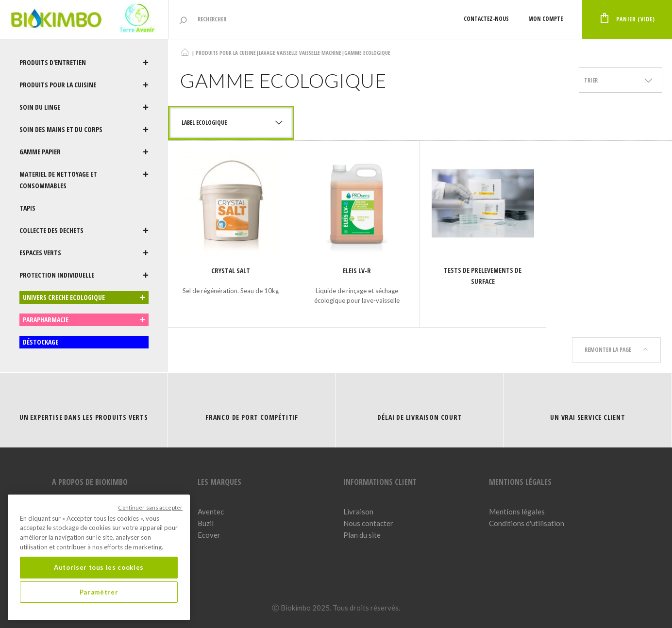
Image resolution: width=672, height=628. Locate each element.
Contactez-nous (486, 19)
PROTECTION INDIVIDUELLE (84, 275)
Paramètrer (99, 592)
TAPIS (27, 208)
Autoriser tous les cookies (99, 567)
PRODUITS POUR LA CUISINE (84, 85)
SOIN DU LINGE (84, 107)
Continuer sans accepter (150, 507)
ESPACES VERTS (84, 253)
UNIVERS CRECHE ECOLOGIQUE (84, 297)
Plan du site (362, 535)
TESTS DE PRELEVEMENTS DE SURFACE (483, 276)
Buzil (206, 523)
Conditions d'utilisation (527, 523)
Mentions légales (517, 512)
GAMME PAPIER (84, 152)
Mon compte (546, 19)
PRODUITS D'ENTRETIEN (84, 63)
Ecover (209, 535)
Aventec (211, 512)
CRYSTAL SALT (231, 271)
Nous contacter (368, 523)
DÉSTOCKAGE (41, 342)
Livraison (358, 512)
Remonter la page (616, 350)
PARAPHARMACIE (84, 320)
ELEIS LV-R (357, 271)
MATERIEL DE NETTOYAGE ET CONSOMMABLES (84, 180)
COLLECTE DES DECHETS (84, 231)
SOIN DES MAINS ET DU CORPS (84, 130)
